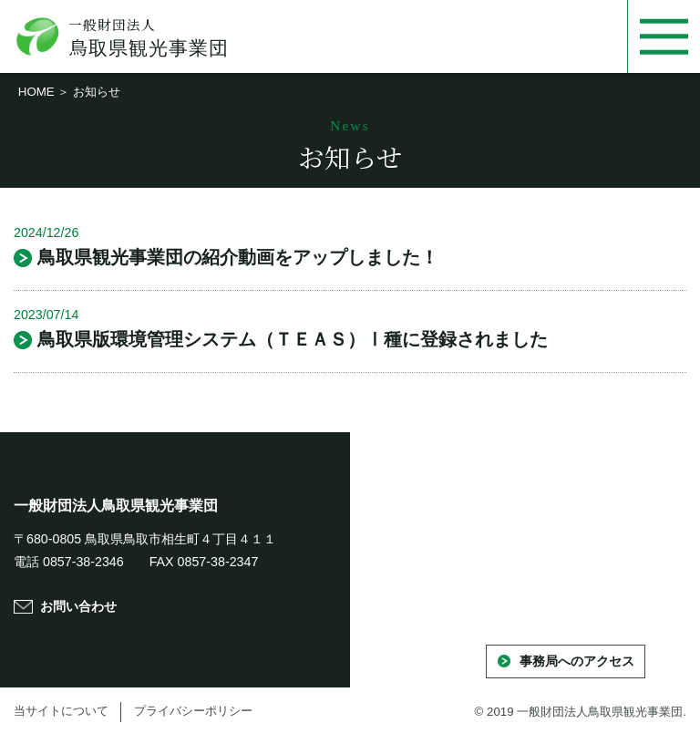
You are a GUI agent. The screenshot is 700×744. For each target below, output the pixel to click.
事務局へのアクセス (577, 661)
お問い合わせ (78, 606)
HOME (36, 92)
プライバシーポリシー (193, 711)
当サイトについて (61, 711)
